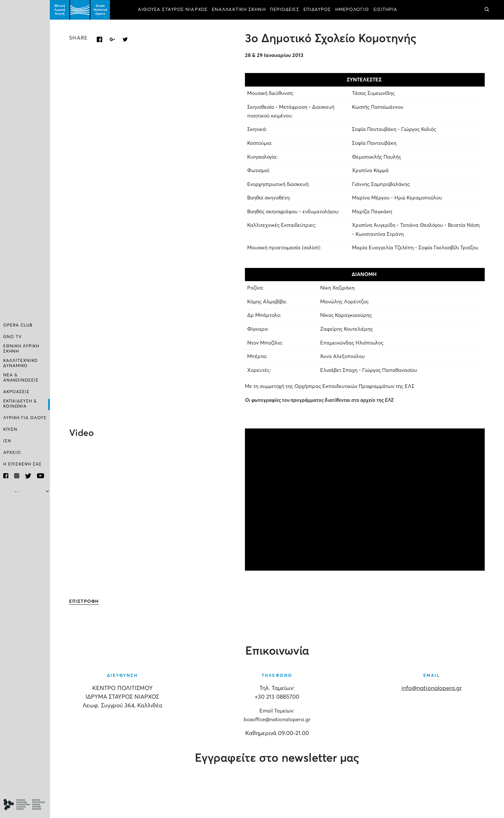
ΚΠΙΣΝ (10, 430)
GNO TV (13, 337)
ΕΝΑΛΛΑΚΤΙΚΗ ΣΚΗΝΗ (239, 10)
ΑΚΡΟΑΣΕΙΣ (16, 392)
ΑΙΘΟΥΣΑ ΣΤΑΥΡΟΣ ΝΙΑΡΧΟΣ (173, 10)
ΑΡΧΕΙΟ (12, 453)
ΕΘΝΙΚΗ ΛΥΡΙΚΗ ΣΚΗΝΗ (21, 349)
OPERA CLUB (18, 325)
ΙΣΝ (7, 441)
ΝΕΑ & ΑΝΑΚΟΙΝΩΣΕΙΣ (21, 378)
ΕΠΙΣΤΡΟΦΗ (84, 602)
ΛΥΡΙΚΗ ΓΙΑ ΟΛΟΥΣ (25, 418)
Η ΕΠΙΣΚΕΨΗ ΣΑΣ (22, 464)
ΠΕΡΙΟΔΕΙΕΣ (285, 10)
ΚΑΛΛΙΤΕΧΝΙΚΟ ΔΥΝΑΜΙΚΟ (21, 363)
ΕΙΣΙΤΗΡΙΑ (386, 10)
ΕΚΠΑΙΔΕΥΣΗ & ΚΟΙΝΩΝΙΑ (20, 404)
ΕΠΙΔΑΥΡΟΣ (317, 10)
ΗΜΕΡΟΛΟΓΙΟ (352, 10)
